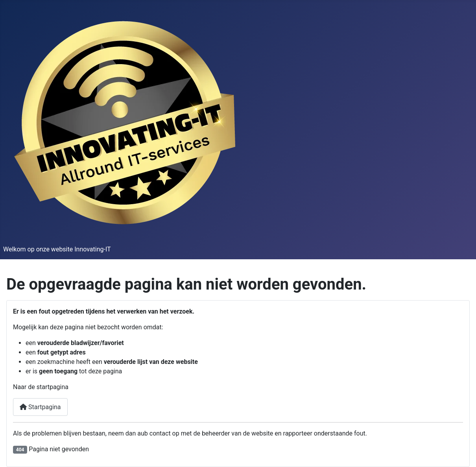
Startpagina (40, 407)
